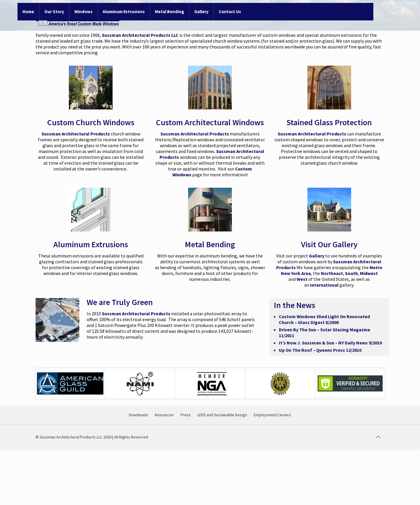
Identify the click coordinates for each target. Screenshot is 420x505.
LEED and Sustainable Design (222, 415)
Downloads (139, 415)
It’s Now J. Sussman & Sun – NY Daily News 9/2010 (330, 343)
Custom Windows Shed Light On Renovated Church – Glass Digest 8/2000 (324, 319)
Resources (164, 415)
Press (186, 415)
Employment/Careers (272, 415)
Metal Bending (210, 244)
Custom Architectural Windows (210, 122)
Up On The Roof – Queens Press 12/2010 (320, 350)
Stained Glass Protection (329, 122)
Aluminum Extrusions (91, 244)
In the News (295, 305)
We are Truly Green (120, 302)
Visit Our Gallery (329, 244)
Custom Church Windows (91, 122)
